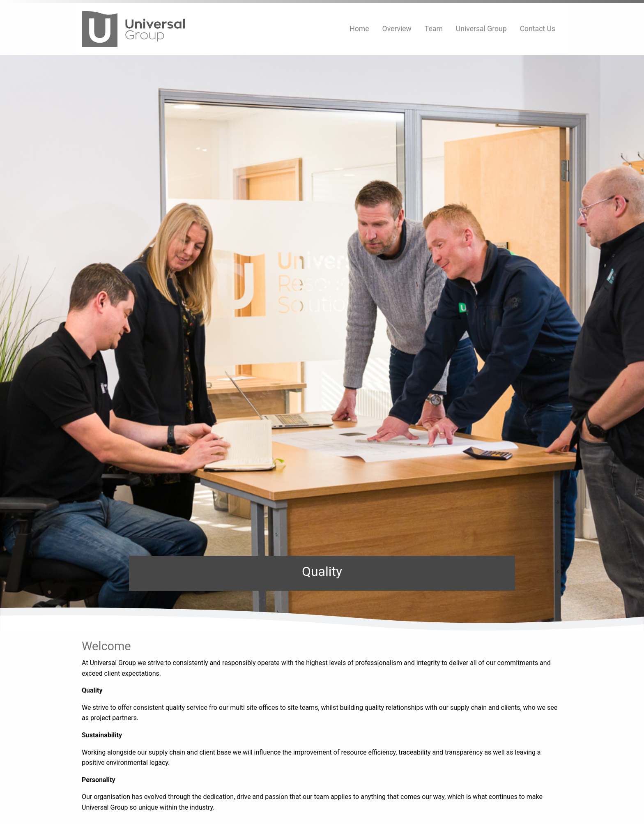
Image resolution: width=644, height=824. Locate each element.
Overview (397, 29)
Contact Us (538, 29)
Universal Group (481, 29)
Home (359, 29)
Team (434, 29)
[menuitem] (359, 29)
